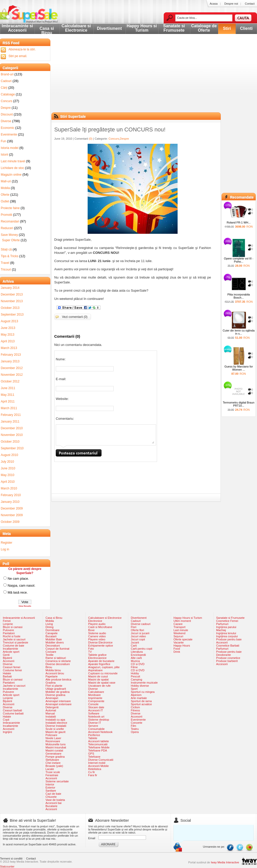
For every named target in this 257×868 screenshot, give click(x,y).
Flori (134, 627)
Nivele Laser (53, 738)
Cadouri (6, 81)
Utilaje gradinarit (56, 689)
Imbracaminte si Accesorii (17, 28)
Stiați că (6, 249)
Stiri (227, 28)
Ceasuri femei (12, 667)
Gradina (51, 683)
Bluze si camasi (13, 627)
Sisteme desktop (99, 720)
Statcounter (7, 866)
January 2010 (10, 502)
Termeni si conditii (11, 858)
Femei (7, 621)
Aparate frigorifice (99, 664)
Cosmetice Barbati (228, 646)
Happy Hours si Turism (142, 28)
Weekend (179, 633)
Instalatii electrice (56, 723)
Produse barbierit (227, 661)
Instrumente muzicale (144, 683)
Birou (49, 667)
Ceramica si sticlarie (58, 661)
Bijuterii (7, 658)
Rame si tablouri (56, 658)
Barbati (7, 676)
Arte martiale (139, 698)
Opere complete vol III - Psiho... (238, 260)
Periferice (94, 735)
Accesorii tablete (99, 741)
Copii (6, 720)
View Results (25, 606)
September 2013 (12, 315)
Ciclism (135, 707)
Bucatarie (51, 806)
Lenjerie (8, 624)
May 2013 (8, 335)
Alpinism (136, 695)
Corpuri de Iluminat (57, 649)
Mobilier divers (55, 642)
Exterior (50, 788)
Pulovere (8, 630)
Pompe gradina (55, 757)
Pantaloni (9, 633)
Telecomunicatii (98, 744)
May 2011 (8, 395)
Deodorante (224, 655)
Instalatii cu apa (55, 720)
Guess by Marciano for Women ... (239, 368)
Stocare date (96, 707)
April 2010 (8, 482)
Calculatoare (96, 692)
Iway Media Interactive (225, 862)
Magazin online (11, 175)
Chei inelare (53, 763)
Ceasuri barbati (12, 710)
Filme (134, 667)
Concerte (137, 723)
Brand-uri (7, 74)
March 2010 (9, 488)
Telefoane (94, 757)
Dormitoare (52, 630)
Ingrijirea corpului (227, 636)
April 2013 (8, 341)
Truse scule (53, 772)
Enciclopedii (138, 655)
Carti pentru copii (141, 649)
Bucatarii (51, 636)
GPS (91, 754)
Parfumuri (222, 624)
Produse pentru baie (229, 639)
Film (134, 726)
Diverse (6, 121)
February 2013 (11, 355)
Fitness (135, 710)
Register (7, 543)
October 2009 (10, 522)
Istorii (4, 155)
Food (177, 649)
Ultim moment (182, 621)
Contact (250, 4)
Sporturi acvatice (141, 704)
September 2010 (12, 448)
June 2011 (8, 388)
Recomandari (10, 221)
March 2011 (9, 408)
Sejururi (178, 636)
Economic (8, 128)
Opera (135, 732)
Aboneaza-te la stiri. (22, 49)
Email (92, 838)
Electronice (95, 621)
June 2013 (8, 328)
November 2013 (12, 301)
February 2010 (11, 495)
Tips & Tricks (10, 256)
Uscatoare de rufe (99, 686)
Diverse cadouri (141, 624)
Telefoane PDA (98, 750)
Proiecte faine (10, 208)
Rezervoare (53, 741)
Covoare (51, 652)
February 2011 (11, 415)
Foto (91, 649)
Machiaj (221, 630)
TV (90, 652)
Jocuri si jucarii (140, 633)
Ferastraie (52, 775)
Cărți (4, 88)
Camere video (97, 636)
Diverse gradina (55, 695)
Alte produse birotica (58, 679)
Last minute (181, 630)
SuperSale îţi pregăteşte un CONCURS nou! (110, 129)
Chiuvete (51, 797)
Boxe (91, 630)
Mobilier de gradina (58, 692)
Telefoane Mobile (99, 747)
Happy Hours (182, 646)
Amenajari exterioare (59, 704)
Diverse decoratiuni (58, 664)
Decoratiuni (53, 646)
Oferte (5, 195)
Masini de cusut (98, 676)
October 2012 (10, 381)
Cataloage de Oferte (204, 28)
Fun (3, 141)
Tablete (93, 738)
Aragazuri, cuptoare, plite (104, 667)
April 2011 (8, 401)
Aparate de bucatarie (101, 661)
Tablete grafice (97, 655)
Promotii (6, 215)
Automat (51, 710)
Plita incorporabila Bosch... (239, 296)
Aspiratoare (95, 670)
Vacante (179, 642)
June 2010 (8, 468)
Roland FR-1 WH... (239, 222)
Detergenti (52, 707)
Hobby (135, 673)
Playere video (97, 639)
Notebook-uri (96, 717)
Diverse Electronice (100, 642)
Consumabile (96, 729)
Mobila (5, 188)
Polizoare (51, 735)
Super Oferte (11, 240)
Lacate (50, 769)
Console (93, 704)
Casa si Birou (47, 31)
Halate (7, 673)
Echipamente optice (101, 646)
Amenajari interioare (58, 701)
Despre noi (231, 4)
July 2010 (7, 462)
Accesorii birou (55, 673)
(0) (91, 139)
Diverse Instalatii (56, 726)
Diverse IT (95, 723)
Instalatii (51, 717)
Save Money (9, 235)
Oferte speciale (183, 639)
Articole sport (11, 652)
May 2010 (8, 475)
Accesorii (9, 661)
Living (49, 624)
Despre (124, 139)
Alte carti (136, 658)
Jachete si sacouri (14, 639)
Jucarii (135, 642)
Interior (50, 784)
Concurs (114, 139)
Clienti (246, 28)
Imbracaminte (11, 723)
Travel (5, 263)
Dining (49, 627)
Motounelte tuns (56, 744)
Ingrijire (7, 732)
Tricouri (6, 270)
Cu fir (91, 772)
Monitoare (94, 695)
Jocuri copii (138, 639)
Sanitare (51, 791)
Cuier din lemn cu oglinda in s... (238, 332)
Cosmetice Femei (227, 621)
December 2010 (12, 428)
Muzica (135, 661)
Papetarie (52, 676)
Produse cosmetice (228, 658)
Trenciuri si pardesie (16, 642)
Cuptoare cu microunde (103, 673)
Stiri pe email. (18, 56)
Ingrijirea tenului (226, 633)
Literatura (137, 652)
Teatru (135, 729)
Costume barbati (13, 713)
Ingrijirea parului (226, 627)
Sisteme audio (97, 633)
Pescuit (135, 676)
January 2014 (10, 288)
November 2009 (12, 515)
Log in (5, 549)
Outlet (5, 201)
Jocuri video (138, 636)
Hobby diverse (140, 686)
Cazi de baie (53, 794)
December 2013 (12, 294)
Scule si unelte (55, 729)
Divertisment (109, 28)
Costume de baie (13, 646)
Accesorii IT (95, 710)
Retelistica (95, 769)
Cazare (178, 624)
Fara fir (93, 775)
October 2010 (10, 442)
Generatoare (53, 754)
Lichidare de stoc (12, 168)
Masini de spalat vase (102, 683)
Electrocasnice (97, 658)
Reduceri (7, 228)
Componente (96, 701)
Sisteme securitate (57, 781)
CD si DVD (138, 664)
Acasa (214, 4)
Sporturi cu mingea (143, 692)
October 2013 (10, 308)
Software (94, 713)
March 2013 (9, 348)
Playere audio (97, 624)
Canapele (52, 633)
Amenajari (52, 698)
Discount (7, 114)
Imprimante (95, 698)
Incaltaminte (10, 649)
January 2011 (10, 422)
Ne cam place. (18, 579)
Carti (134, 646)
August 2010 (9, 455)
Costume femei (12, 670)
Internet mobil (97, 763)
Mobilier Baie (54, 639)
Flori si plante (54, 686)
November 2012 (12, 375)
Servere (93, 726)
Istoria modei (10, 148)
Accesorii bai (53, 803)
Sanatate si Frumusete (174, 28)
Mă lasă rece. (18, 592)
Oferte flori (137, 630)
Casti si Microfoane (100, 627)
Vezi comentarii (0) (75, 317)
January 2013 (10, 361)
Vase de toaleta (55, 800)
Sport (134, 689)
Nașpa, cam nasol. (22, 585)
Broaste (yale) (54, 766)
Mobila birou (53, 670)
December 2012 (12, 368)
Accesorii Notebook (100, 732)
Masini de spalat (98, 679)
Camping (136, 679)
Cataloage (8, 94)
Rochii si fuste (12, 636)
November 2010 (12, 435)
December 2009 (12, 508)
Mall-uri (6, 181)
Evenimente (9, 135)
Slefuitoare (52, 760)
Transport (180, 627)
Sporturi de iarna (141, 701)
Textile (49, 655)
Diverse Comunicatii (101, 760)
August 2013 (9, 321)
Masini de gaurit (56, 732)
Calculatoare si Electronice (76, 28)
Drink (177, 652)
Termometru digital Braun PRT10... (239, 404)
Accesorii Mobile (98, 766)
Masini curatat (54, 750)
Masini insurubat (56, 747)
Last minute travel (13, 161)
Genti (6, 655)
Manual (50, 713)
